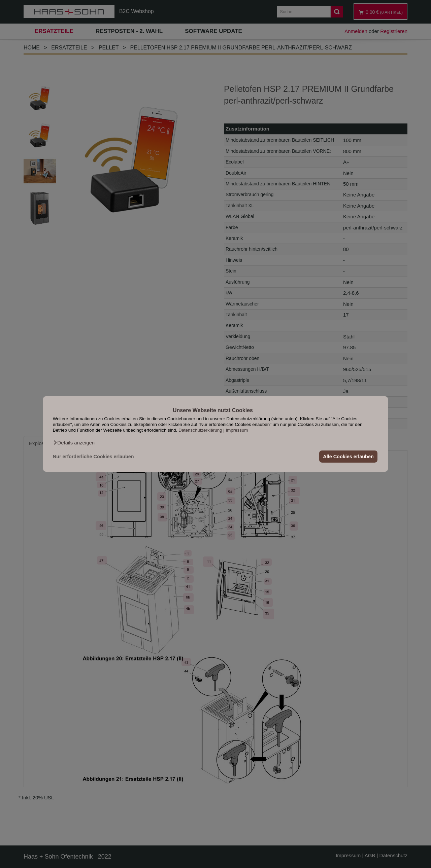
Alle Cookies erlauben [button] (348, 457)
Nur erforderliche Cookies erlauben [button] (93, 457)
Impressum (237, 430)
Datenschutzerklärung (200, 430)
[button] (74, 443)
